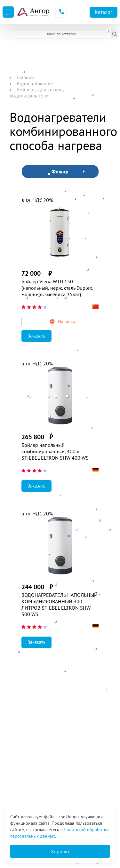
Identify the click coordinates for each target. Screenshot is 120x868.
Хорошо (60, 851)
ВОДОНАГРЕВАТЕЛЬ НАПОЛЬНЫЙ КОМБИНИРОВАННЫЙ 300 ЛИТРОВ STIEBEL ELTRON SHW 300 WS (60, 605)
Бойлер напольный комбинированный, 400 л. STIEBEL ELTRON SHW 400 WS (55, 451)
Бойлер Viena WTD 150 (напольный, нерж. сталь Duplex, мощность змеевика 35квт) (57, 288)
